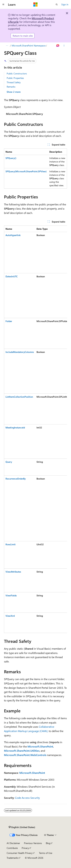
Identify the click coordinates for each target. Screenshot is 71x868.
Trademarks (12, 858)
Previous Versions (33, 843)
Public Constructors (17, 73)
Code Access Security (27, 798)
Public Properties (15, 78)
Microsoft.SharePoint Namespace (29, 46)
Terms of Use (46, 853)
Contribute (12, 848)
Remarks (11, 87)
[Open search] (57, 4)
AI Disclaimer (13, 843)
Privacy (25, 848)
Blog (48, 843)
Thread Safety (14, 82)
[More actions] (64, 46)
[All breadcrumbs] (7, 46)
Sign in (65, 4)
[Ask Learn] (58, 46)
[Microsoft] (35, 4)
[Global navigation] (3, 4)
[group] (35, 429)
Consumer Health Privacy (20, 853)
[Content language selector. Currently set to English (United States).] (22, 827)
